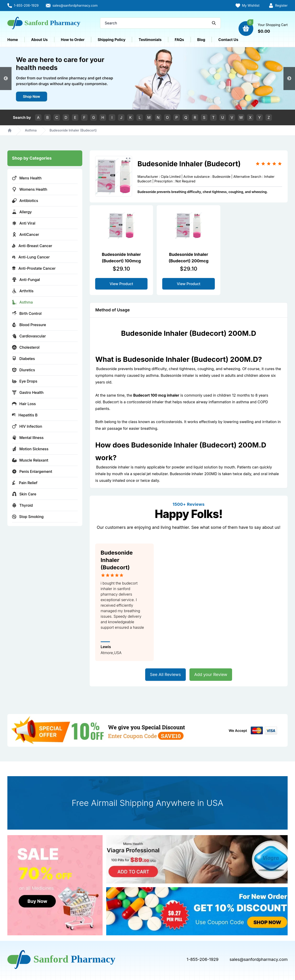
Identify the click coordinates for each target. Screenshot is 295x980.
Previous (6, 79)
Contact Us (228, 40)
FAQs (179, 40)
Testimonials (150, 40)
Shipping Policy (112, 40)
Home (13, 40)
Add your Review (211, 674)
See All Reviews (165, 674)
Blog (201, 40)
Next (289, 79)
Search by (22, 117)
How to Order (73, 40)
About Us (39, 40)
